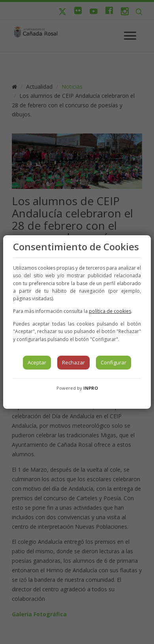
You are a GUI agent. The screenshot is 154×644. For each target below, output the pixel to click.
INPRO (91, 388)
